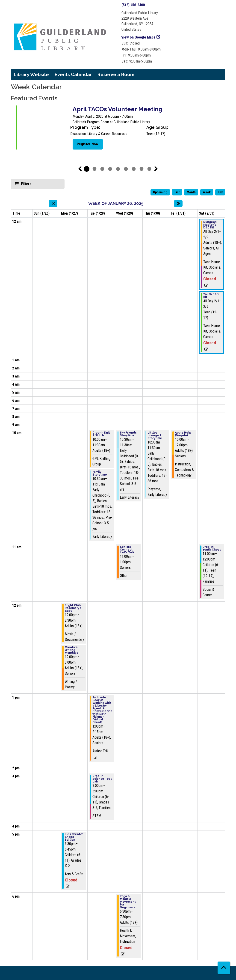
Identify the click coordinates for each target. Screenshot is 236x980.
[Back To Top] (224, 968)
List (177, 192)
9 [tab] (149, 169)
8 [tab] (142, 169)
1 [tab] (87, 169)
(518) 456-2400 (133, 5)
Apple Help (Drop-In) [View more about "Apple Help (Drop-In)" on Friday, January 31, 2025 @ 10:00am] (183, 434)
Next (156, 169)
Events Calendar (73, 75)
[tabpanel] (118, 128)
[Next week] (178, 204)
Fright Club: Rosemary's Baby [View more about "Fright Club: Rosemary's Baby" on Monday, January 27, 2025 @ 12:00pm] (73, 608)
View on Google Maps (138, 37)
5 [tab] (118, 169)
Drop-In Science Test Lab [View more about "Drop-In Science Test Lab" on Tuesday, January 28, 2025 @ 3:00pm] (102, 779)
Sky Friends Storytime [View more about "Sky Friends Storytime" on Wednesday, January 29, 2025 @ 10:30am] (128, 434)
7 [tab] (134, 169)
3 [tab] (102, 169)
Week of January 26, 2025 (116, 203)
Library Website (31, 75)
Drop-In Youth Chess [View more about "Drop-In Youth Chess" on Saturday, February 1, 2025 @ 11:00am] (212, 548)
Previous (80, 169)
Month (191, 192)
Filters (26, 184)
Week (207, 192)
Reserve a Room (116, 75)
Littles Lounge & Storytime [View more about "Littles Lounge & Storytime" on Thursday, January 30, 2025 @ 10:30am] (155, 435)
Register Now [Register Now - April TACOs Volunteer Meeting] (88, 144)
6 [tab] (126, 169)
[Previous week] (53, 204)
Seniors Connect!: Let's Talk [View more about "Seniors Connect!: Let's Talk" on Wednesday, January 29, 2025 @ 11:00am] (127, 550)
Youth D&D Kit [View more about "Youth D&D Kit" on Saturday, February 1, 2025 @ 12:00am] (211, 296)
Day (220, 192)
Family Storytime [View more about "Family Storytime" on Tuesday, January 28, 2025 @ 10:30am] (100, 473)
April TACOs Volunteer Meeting (118, 109)
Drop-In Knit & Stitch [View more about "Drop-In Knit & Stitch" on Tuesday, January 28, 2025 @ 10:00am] (101, 434)
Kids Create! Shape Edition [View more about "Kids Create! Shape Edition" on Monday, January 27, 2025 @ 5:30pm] (74, 837)
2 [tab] (94, 169)
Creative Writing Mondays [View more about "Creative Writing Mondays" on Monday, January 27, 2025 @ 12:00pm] (71, 650)
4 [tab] (110, 169)
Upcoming (160, 192)
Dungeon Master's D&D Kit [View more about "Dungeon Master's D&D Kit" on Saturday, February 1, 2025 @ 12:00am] (210, 225)
